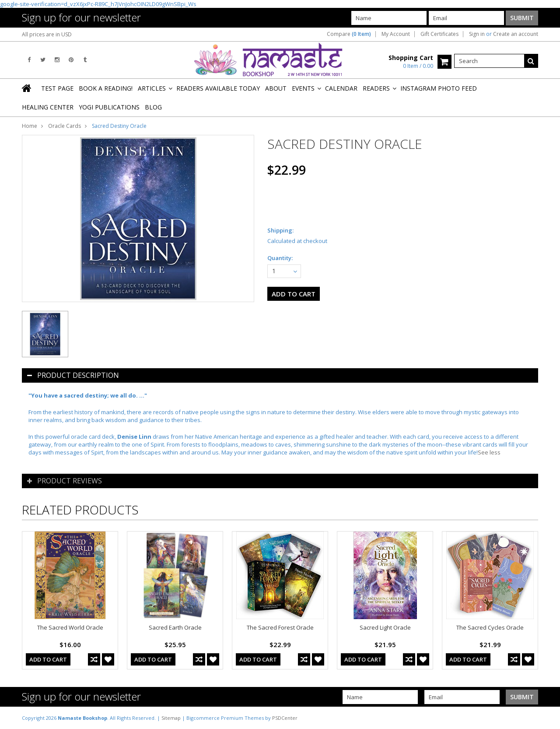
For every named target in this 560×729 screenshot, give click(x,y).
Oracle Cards (65, 126)
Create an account (516, 34)
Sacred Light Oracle (385, 627)
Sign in (477, 34)
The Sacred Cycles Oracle (490, 627)
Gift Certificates (439, 34)
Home (30, 126)
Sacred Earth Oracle (175, 627)
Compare (349, 34)
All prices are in (47, 34)
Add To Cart (48, 659)
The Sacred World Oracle (70, 627)
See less (489, 452)
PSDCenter (285, 718)
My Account (396, 34)
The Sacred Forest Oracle (280, 627)
